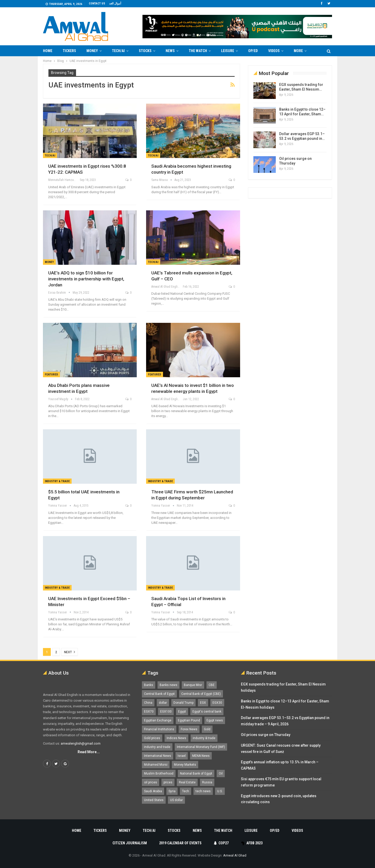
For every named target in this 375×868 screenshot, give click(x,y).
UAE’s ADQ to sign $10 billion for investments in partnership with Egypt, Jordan (86, 279)
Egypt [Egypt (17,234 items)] (182, 712)
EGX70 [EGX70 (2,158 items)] (149, 712)
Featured (51, 375)
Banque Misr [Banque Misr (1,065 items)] (193, 685)
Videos (274, 51)
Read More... (89, 752)
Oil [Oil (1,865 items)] (221, 773)
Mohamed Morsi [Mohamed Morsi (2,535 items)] (156, 765)
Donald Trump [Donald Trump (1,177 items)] (183, 703)
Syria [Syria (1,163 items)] (172, 791)
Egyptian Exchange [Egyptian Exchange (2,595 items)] (158, 720)
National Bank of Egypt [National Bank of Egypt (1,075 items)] (196, 773)
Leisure (228, 51)
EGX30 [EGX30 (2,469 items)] (217, 703)
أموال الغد (115, 4)
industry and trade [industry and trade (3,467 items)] (157, 747)
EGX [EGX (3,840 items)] (203, 703)
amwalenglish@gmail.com (81, 743)
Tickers (69, 51)
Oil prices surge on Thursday (266, 735)
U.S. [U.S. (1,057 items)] (220, 791)
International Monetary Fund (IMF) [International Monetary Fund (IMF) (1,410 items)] (201, 747)
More (298, 51)
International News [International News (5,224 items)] (158, 756)
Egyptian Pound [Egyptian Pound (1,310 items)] (189, 720)
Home (48, 51)
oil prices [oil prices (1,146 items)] (151, 782)
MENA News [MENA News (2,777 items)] (201, 756)
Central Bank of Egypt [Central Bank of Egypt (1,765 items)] (159, 694)
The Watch (198, 51)
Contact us (97, 4)
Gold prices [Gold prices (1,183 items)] (152, 738)
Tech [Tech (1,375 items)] (186, 791)
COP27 (221, 843)
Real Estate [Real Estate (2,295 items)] (187, 782)
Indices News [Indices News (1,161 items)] (176, 738)
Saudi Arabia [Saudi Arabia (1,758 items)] (153, 791)
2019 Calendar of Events (180, 843)
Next (70, 652)
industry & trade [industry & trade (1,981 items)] (204, 738)
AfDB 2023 (252, 843)
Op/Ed (253, 51)
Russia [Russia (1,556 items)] (207, 782)
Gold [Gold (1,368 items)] (207, 729)
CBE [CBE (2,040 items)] (212, 685)
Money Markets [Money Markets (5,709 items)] (185, 765)
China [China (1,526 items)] (148, 703)
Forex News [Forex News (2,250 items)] (189, 729)
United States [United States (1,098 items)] (154, 800)
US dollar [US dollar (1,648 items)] (176, 800)
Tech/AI (118, 51)
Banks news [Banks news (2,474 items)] (168, 685)
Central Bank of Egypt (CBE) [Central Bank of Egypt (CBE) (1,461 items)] (201, 694)
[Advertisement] (22, 134)
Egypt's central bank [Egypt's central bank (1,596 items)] (207, 712)
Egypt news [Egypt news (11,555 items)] (215, 720)
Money (92, 51)
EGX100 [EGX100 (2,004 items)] (166, 712)
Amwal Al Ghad (235, 855)
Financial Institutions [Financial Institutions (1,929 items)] (159, 729)
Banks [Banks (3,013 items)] (149, 685)
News (170, 51)
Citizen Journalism (130, 843)
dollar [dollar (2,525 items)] (163, 703)
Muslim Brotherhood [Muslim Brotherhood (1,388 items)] (159, 773)
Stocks (145, 51)
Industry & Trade (57, 481)
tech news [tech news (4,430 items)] (203, 791)
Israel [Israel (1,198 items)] (182, 756)
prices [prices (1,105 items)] (168, 782)
